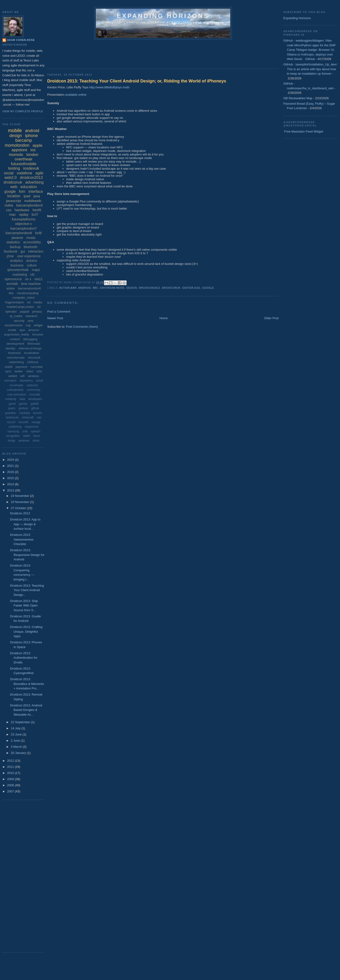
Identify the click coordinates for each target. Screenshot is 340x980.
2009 (11, 779)
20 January (19, 753)
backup (15, 247)
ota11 (39, 279)
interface (36, 191)
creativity (11, 399)
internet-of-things (30, 348)
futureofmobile (24, 164)
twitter (19, 371)
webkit (13, 376)
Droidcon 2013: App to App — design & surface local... (25, 524)
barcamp (24, 140)
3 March (17, 747)
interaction (36, 251)
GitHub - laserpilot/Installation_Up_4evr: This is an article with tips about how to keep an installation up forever (310, 69)
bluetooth (31, 247)
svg (28, 325)
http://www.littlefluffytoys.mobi (109, 87)
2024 (11, 460)
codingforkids (15, 390)
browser (38, 334)
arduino (32, 261)
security (19, 321)
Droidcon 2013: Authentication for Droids (24, 658)
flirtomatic (34, 344)
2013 (11, 490)
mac (12, 214)
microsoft (34, 358)
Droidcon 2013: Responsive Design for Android (27, 555)
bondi (40, 381)
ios (33, 150)
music (31, 238)
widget (38, 325)
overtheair (24, 159)
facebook (11, 251)
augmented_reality (17, 334)
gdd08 (35, 404)
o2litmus (33, 362)
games (23, 404)
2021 (11, 466)
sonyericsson (14, 325)
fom (22, 191)
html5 (37, 210)
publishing (15, 427)
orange (36, 422)
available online (76, 95)
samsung (13, 431)
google (208, 288)
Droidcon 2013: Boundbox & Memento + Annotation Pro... (27, 684)
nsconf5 (23, 422)
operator (11, 312)
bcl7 (35, 214)
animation (10, 381)
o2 (39, 307)
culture (32, 265)
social (9, 173)
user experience (29, 256)
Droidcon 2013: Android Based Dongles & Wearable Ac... (26, 710)
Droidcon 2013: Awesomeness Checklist (22, 539)
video (30, 371)
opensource (13, 279)
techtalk (12, 284)
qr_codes (16, 316)
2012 (11, 761)
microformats (16, 358)
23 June (17, 734)
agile (39, 173)
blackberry (26, 381)
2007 (11, 791)
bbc (96, 288)
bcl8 (38, 233)
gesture (23, 408)
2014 (11, 484)
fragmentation (15, 302)
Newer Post (55, 318)
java (37, 196)
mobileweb (33, 201)
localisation (31, 353)
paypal (24, 312)
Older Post (271, 318)
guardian (11, 413)
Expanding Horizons (297, 18)
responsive (32, 427)
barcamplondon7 (24, 228)
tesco (37, 436)
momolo (16, 155)
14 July (16, 728)
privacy (37, 312)
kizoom (38, 413)
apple (38, 145)
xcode (12, 330)
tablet (27, 436)
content (15, 339)
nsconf (11, 422)
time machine (31, 284)
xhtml (36, 441)
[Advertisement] (133, 52)
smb (25, 431)
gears (12, 408)
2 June (16, 741)
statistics (13, 242)
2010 (11, 773)
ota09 (9, 367)
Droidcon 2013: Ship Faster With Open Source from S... (24, 606)
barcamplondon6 (29, 288)
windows (24, 441)
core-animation (17, 395)
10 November (21, 502)
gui (23, 251)
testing (14, 168)
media (38, 302)
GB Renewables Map (298, 98)
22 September (21, 722)
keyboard (14, 353)
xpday (24, 214)
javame (17, 238)
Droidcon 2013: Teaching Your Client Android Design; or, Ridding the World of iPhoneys (137, 81)
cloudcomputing (28, 293)
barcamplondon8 (19, 233)
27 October (19, 508)
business (17, 265)
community (34, 390)
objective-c (24, 224)
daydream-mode (112, 288)
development (15, 344)
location (14, 196)
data (22, 399)
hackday (25, 413)
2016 (11, 472)
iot (29, 302)
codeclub (32, 385)
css (9, 210)
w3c (39, 371)
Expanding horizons (163, 16)
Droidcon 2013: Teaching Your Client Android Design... (27, 590)
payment (21, 367)
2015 (11, 478)
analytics (17, 261)
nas (39, 417)
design (132, 288)
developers (35, 399)
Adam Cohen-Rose (21, 40)
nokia (9, 205)
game (12, 404)
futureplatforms (24, 219)
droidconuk (171, 288)
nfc (32, 275)
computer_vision (24, 298)
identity (11, 348)
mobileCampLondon (20, 307)
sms (30, 321)
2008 (11, 785)
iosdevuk (31, 168)
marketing (20, 275)
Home (164, 318)
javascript (14, 201)
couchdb (35, 395)
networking (16, 362)
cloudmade (16, 385)
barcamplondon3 (30, 205)
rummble (37, 367)
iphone (31, 136)
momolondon (17, 145)
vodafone (25, 173)
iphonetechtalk (18, 270)
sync (8, 371)
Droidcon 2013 (20, 513)
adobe (11, 288)
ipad (27, 196)
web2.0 (11, 178)
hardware (22, 210)
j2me (10, 256)
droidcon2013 (149, 288)
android (85, 288)
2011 (11, 767)
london (32, 155)
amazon (34, 330)
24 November (21, 496)
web (14, 187)
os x (28, 279)
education (29, 187)
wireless (33, 376)
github (35, 408)
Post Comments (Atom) (82, 327)
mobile (15, 130)
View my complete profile (23, 111)
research (32, 316)
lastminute (12, 417)
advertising (34, 182)
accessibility (32, 242)
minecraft (28, 417)
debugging (30, 339)
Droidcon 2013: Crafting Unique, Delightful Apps (26, 632)
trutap (12, 441)
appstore (19, 150)
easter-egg (191, 288)
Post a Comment (59, 312)
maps (36, 270)
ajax (22, 330)
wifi (23, 376)
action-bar (68, 288)
